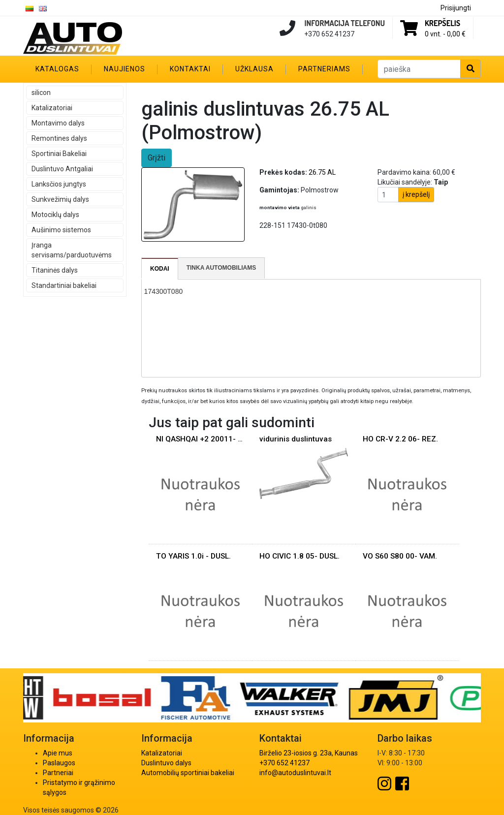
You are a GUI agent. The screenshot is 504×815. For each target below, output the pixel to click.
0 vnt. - (445, 34)
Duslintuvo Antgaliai (62, 169)
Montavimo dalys (58, 123)
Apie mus (58, 753)
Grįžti (157, 158)
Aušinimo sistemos (61, 230)
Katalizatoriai (52, 108)
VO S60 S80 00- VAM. (400, 556)
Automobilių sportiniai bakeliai (188, 773)
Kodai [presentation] (160, 269)
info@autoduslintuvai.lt (295, 773)
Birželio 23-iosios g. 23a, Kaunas (309, 753)
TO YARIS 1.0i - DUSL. (193, 556)
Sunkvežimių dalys (60, 199)
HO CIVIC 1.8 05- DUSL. (299, 556)
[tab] (160, 269)
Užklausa (254, 69)
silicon (41, 93)
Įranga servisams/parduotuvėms (72, 250)
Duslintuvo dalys (166, 763)
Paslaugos (59, 763)
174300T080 (164, 291)
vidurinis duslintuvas (296, 439)
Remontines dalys (59, 138)
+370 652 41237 (284, 763)
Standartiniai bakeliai (64, 285)
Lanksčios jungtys (59, 184)
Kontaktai (190, 69)
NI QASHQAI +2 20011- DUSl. (206, 439)
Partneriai (58, 773)
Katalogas (57, 69)
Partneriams (324, 69)
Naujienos (125, 69)
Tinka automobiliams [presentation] (221, 268)
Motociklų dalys (55, 215)
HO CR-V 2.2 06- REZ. (400, 439)
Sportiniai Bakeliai (59, 154)
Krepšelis (442, 23)
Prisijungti (456, 8)
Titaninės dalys (55, 270)
